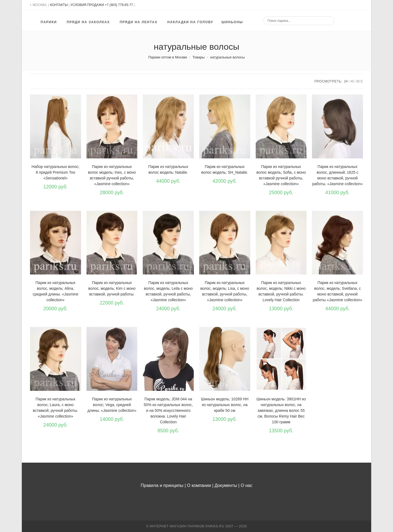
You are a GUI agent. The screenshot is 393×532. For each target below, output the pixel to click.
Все (360, 81)
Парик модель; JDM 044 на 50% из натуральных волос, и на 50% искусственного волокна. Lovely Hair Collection (168, 410)
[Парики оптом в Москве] (168, 57)
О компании (199, 485)
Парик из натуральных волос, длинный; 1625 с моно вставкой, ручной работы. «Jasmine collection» (337, 175)
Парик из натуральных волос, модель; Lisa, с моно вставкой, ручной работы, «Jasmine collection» (225, 291)
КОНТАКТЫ (59, 5)
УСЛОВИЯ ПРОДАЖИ (87, 5)
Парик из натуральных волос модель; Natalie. (168, 169)
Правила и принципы (162, 485)
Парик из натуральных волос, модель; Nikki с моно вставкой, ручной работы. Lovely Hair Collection (281, 291)
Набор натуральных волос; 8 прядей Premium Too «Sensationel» (56, 172)
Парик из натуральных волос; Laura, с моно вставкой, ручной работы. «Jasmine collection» (55, 408)
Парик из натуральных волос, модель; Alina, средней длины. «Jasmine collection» (56, 291)
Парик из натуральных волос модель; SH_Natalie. (225, 169)
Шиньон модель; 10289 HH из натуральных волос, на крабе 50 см (225, 405)
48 (352, 81)
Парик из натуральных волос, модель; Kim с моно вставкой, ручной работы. (112, 288)
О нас (247, 485)
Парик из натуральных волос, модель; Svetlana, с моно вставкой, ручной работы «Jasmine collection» (337, 291)
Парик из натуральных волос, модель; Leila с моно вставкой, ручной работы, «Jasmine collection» (168, 291)
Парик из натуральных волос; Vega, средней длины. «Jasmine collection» (112, 405)
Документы (226, 485)
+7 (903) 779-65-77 (119, 5)
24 (346, 81)
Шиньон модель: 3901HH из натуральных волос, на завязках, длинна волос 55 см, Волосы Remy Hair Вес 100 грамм (281, 410)
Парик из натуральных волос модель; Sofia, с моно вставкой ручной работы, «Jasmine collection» (281, 175)
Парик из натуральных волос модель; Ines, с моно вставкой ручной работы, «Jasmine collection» (112, 175)
